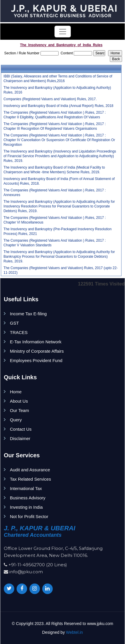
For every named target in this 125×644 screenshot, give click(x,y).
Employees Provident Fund (36, 360)
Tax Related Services (30, 479)
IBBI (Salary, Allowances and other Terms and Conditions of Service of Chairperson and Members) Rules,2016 (58, 79)
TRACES (19, 332)
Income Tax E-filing (28, 314)
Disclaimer (20, 438)
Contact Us (21, 429)
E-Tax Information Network (36, 342)
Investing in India (26, 507)
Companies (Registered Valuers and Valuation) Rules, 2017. (50, 99)
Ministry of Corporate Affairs (37, 351)
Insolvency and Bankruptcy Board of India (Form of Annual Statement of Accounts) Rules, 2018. (59, 181)
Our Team (20, 410)
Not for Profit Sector (29, 516)
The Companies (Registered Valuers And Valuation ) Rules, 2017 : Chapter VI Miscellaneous (55, 220)
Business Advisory (28, 498)
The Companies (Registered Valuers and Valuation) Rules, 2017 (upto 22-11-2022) (61, 270)
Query (16, 420)
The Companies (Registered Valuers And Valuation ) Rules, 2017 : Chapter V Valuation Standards (55, 243)
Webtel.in (74, 632)
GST (14, 323)
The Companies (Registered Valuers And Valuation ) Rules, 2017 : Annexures (55, 193)
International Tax (26, 488)
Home (16, 392)
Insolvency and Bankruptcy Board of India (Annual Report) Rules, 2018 (58, 106)
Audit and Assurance (30, 470)
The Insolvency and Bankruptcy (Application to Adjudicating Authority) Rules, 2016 (57, 90)
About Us (19, 401)
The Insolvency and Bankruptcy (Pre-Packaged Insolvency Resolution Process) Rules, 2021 (58, 231)
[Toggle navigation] (63, 32)
